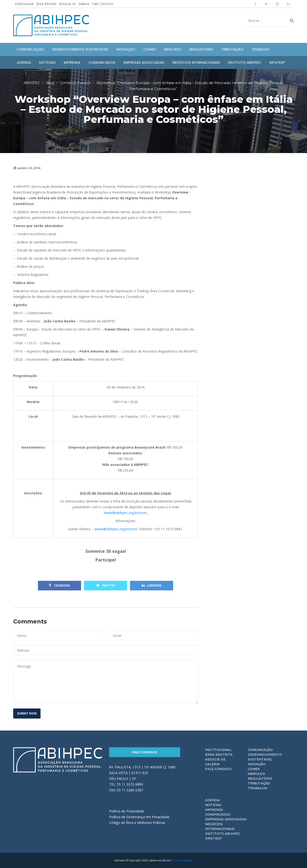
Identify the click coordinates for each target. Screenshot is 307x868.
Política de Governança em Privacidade (139, 817)
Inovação (257, 764)
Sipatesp (213, 838)
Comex (254, 769)
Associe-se (67, 4)
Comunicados (218, 814)
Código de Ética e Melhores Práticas (137, 823)
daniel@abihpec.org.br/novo (125, 513)
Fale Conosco (103, 4)
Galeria (84, 4)
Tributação (259, 783)
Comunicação (260, 750)
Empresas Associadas (226, 819)
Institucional (24, 4)
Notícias (213, 805)
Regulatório (260, 778)
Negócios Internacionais (220, 826)
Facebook (59, 585)
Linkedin (152, 585)
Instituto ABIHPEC (223, 834)
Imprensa (214, 810)
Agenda (212, 800)
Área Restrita (46, 4)
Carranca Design (182, 860)
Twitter (106, 585)
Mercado (256, 774)
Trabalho (257, 788)
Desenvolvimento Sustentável (265, 757)
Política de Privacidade (127, 811)
